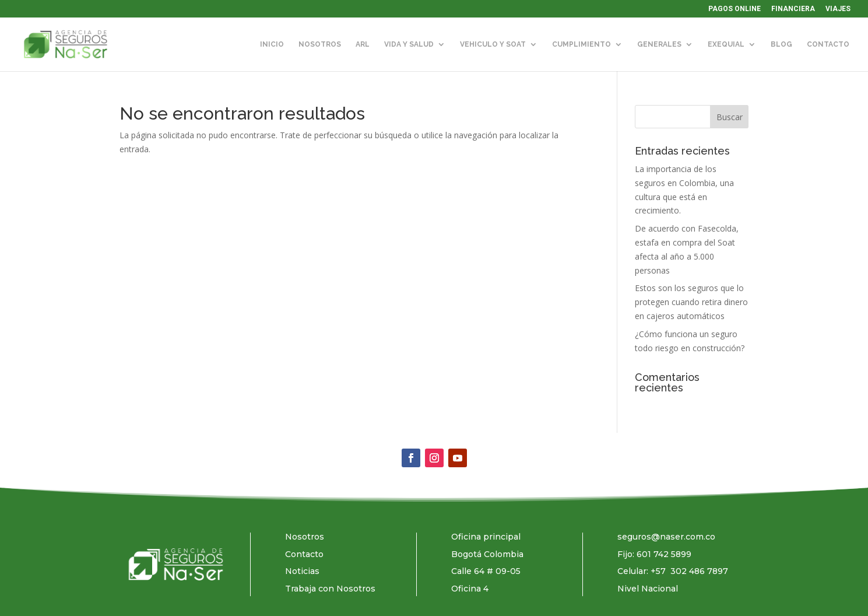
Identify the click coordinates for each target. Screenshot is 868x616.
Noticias (302, 571)
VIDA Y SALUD (409, 44)
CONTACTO (828, 44)
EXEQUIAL (726, 44)
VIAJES (838, 9)
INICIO (272, 44)
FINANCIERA (793, 9)
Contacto (304, 554)
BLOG (781, 44)
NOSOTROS (320, 44)
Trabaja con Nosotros (330, 589)
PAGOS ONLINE (735, 9)
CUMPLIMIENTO (581, 44)
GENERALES (659, 44)
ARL (363, 44)
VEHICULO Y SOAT (493, 44)
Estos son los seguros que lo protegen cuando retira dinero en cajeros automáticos (691, 302)
